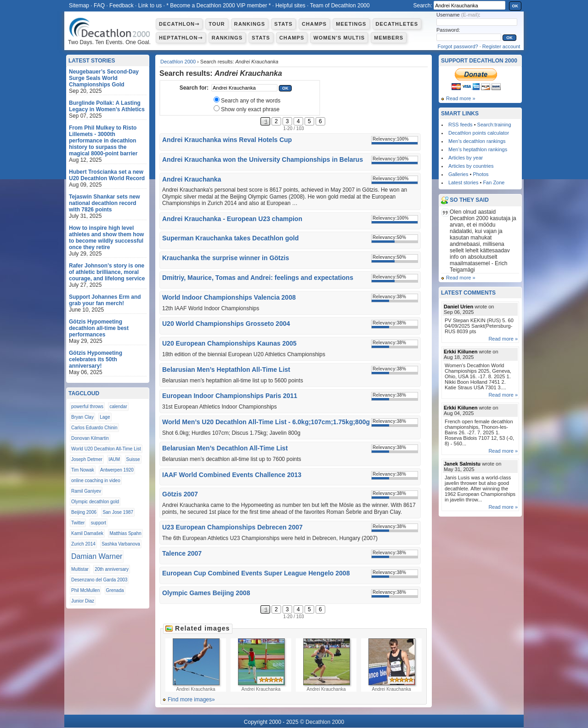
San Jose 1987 (118, 512)
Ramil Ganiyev (86, 491)
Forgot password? (458, 46)
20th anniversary (112, 569)
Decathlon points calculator (479, 133)
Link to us (150, 6)
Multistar (80, 569)
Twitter (78, 523)
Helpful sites (290, 6)
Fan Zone (494, 182)
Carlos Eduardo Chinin (94, 428)
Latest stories (463, 182)
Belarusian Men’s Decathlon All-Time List (225, 448)
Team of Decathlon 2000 (340, 6)
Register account (501, 46)
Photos (481, 174)
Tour (217, 24)
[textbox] (244, 88)
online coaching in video (96, 481)
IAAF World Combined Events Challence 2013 (232, 475)
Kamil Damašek (87, 533)
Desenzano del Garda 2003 (99, 580)
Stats (283, 24)
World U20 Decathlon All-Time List (106, 449)
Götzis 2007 (180, 494)
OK (515, 6)
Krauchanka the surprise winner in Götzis (226, 258)
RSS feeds (461, 125)
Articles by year (466, 158)
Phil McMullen (85, 590)
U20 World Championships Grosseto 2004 (226, 324)
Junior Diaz (83, 601)
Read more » (461, 98)
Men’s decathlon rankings (477, 141)
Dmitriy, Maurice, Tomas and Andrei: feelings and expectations (258, 278)
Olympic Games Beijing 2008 (206, 593)
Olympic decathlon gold (95, 502)
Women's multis (339, 38)
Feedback (122, 6)
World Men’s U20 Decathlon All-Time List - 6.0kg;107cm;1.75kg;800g (266, 422)
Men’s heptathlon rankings (478, 149)
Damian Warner (97, 556)
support (99, 523)
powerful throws (87, 407)
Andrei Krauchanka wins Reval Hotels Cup (227, 140)
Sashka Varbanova (121, 544)
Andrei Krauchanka (192, 179)
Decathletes (397, 24)
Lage (105, 417)
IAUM (114, 459)
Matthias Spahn (125, 533)
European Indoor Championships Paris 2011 (230, 396)
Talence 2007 (182, 553)
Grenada (115, 590)
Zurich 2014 (83, 544)
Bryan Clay (82, 417)
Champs (314, 24)
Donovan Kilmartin (90, 438)
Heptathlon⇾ (181, 38)
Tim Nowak (83, 470)
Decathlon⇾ (179, 24)
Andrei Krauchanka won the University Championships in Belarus (263, 159)
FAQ (99, 6)
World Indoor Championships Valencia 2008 (229, 297)
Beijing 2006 (84, 512)
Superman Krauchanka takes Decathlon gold (230, 238)
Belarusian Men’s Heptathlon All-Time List (226, 370)
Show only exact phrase (250, 109)
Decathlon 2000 (178, 62)
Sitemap (79, 6)
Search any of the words (251, 101)
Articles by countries (471, 166)
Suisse (133, 459)
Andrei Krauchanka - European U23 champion (232, 219)
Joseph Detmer (87, 459)
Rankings (250, 24)
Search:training (494, 125)
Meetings (351, 24)
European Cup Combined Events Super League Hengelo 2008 (256, 573)
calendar (118, 407)
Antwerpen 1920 (117, 470)
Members (389, 38)
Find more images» (191, 700)
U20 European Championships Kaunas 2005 (229, 343)
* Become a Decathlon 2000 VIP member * (218, 6)
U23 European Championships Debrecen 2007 (232, 527)
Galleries (458, 174)
